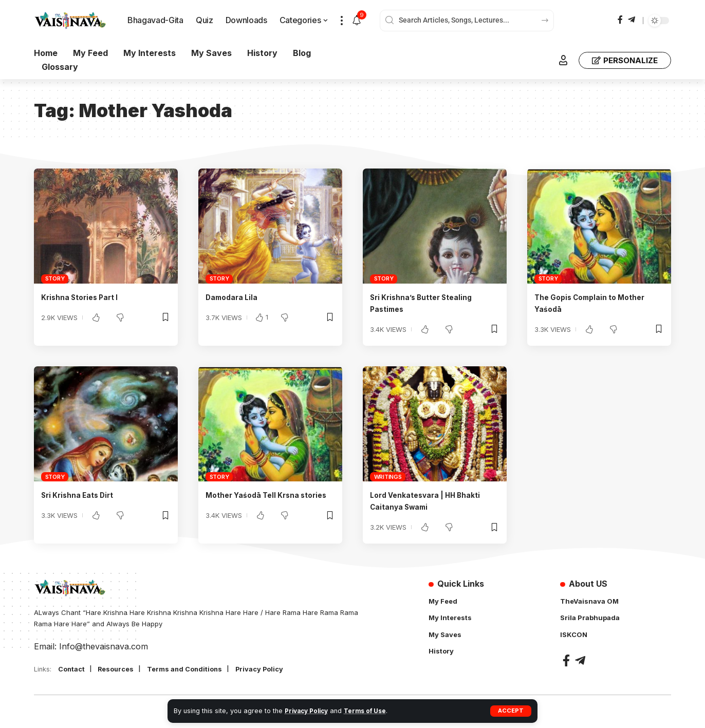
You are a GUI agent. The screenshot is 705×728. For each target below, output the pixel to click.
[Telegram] (632, 20)
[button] (511, 711)
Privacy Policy (309, 711)
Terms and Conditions (196, 670)
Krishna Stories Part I (85, 297)
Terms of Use (371, 711)
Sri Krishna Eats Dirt (82, 495)
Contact (73, 670)
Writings (388, 477)
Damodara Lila (235, 297)
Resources (122, 670)
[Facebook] (620, 20)
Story (55, 278)
